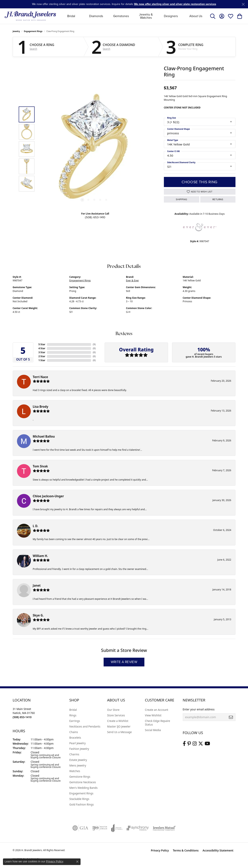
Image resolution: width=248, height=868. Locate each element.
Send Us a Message (120, 732)
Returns (218, 199)
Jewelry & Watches (146, 16)
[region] (94, 149)
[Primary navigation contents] (133, 16)
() (94, 344)
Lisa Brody (41, 407)
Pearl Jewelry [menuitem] (78, 743)
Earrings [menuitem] (75, 721)
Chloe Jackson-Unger (48, 496)
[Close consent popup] (77, 862)
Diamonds (96, 16)
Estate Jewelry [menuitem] (78, 760)
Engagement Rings (33, 31)
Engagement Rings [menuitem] (81, 793)
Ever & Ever (133, 280)
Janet (37, 585)
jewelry (16, 31)
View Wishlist (153, 715)
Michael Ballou (44, 436)
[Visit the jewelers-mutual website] (164, 828)
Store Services (116, 715)
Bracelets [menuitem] (75, 738)
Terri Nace (40, 377)
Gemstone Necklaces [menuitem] (83, 782)
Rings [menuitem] (73, 715)
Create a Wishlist (118, 721)
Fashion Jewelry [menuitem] (79, 749)
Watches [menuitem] (75, 771)
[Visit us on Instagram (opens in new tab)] (195, 744)
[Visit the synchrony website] (138, 828)
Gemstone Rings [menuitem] (80, 777)
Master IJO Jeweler (119, 726)
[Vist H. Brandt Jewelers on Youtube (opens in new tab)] (207, 744)
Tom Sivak (40, 466)
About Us (196, 16)
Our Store (113, 710)
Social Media (153, 730)
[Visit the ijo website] (100, 828)
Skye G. (38, 615)
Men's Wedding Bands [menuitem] (84, 788)
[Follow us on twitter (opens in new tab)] (201, 744)
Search (33, 49)
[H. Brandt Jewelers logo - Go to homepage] (30, 16)
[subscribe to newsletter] (231, 717)
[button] (213, 16)
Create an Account (157, 710)
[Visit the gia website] (80, 828)
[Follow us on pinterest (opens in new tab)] (189, 744)
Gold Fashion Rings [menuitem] (82, 804)
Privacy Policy (160, 850)
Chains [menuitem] (74, 732)
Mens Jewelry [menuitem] (78, 765)
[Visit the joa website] (117, 828)
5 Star (42, 344)
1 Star (42, 360)
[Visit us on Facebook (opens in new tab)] (184, 744)
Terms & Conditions (186, 850)
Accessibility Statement (218, 850)
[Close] (243, 4)
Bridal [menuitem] (73, 710)
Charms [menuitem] (74, 754)
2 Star (42, 356)
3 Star (42, 352)
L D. (35, 526)
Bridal (71, 16)
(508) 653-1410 (95, 217)
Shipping (181, 199)
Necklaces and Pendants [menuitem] (85, 726)
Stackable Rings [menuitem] (79, 799)
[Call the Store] (22, 717)
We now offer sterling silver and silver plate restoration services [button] (175, 4)
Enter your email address (199, 709)
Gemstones (121, 16)
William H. (40, 556)
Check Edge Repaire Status (158, 723)
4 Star (42, 348)
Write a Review (124, 662)
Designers (171, 16)
